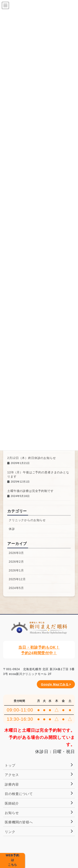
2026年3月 (16, 553)
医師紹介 (12, 803)
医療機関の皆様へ (19, 822)
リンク (10, 832)
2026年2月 (16, 562)
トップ (10, 765)
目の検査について (19, 794)
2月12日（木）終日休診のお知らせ (32, 458)
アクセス (12, 775)
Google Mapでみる (56, 684)
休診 (12, 529)
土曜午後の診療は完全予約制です (30, 491)
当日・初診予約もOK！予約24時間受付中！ (39, 650)
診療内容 (12, 784)
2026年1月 (16, 570)
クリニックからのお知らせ (27, 520)
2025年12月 (17, 579)
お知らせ (12, 813)
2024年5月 (16, 588)
